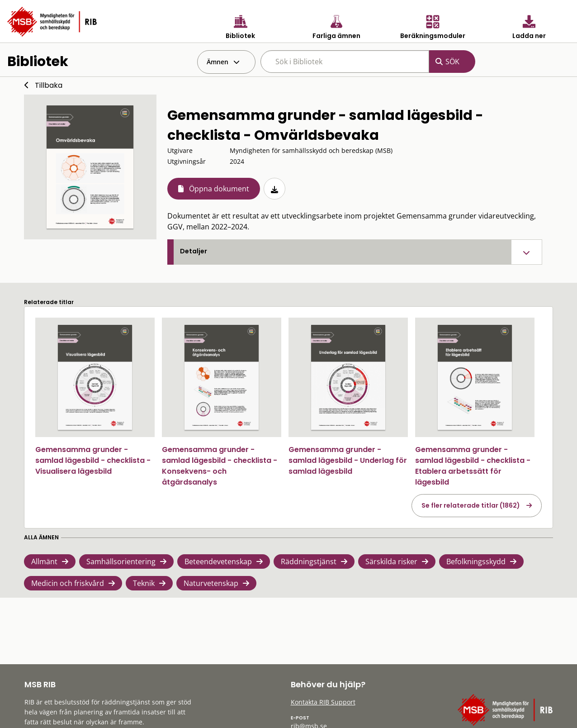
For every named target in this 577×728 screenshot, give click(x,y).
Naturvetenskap (211, 583)
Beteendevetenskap (218, 561)
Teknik (144, 583)
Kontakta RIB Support (323, 702)
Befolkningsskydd (476, 561)
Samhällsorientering (121, 561)
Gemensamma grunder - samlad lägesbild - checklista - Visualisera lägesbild (93, 460)
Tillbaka (49, 85)
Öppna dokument (219, 189)
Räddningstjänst (309, 561)
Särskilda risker (391, 561)
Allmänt (44, 561)
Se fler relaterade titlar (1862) (471, 505)
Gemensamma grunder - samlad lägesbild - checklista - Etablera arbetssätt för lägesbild (473, 466)
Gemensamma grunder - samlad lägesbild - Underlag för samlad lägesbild (348, 460)
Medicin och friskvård (68, 583)
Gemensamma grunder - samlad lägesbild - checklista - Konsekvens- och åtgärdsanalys (220, 466)
